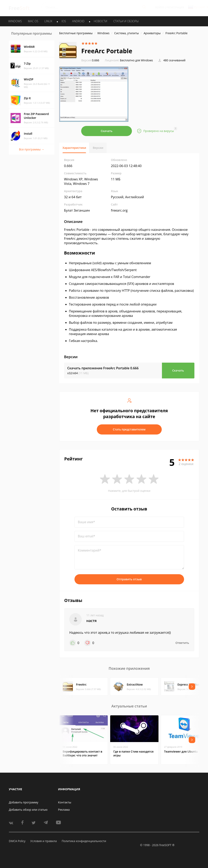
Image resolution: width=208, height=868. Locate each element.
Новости (100, 21)
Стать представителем (129, 429)
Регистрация (175, 7)
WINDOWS (15, 21)
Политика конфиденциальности (84, 841)
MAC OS (33, 21)
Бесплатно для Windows (136, 60)
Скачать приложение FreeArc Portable (103, 368)
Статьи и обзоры (126, 21)
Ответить (182, 643)
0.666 (90, 60)
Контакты (65, 802)
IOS (64, 21)
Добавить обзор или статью (28, 810)
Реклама (64, 810)
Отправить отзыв (129, 579)
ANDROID (78, 21)
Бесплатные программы (76, 33)
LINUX (48, 21)
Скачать (107, 131)
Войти (160, 7)
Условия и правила (43, 841)
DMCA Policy (17, 841)
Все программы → (31, 149)
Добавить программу (24, 802)
